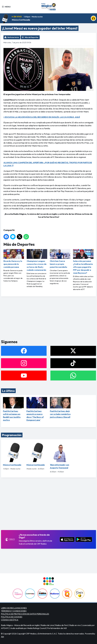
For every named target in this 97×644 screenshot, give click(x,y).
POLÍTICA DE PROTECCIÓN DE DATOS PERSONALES (25, 614)
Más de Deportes (32, 37)
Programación (12, 435)
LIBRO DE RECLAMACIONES (14, 608)
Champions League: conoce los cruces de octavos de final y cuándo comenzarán (37, 260)
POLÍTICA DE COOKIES (12, 617)
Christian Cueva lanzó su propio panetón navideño (60, 259)
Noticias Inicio (13, 37)
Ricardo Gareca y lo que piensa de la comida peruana (14, 259)
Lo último (8, 391)
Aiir (2, 637)
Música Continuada (21, 20)
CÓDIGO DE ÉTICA (10, 620)
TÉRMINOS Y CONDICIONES (14, 611)
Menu (6, 7)
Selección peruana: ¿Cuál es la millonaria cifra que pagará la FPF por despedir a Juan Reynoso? (83, 262)
